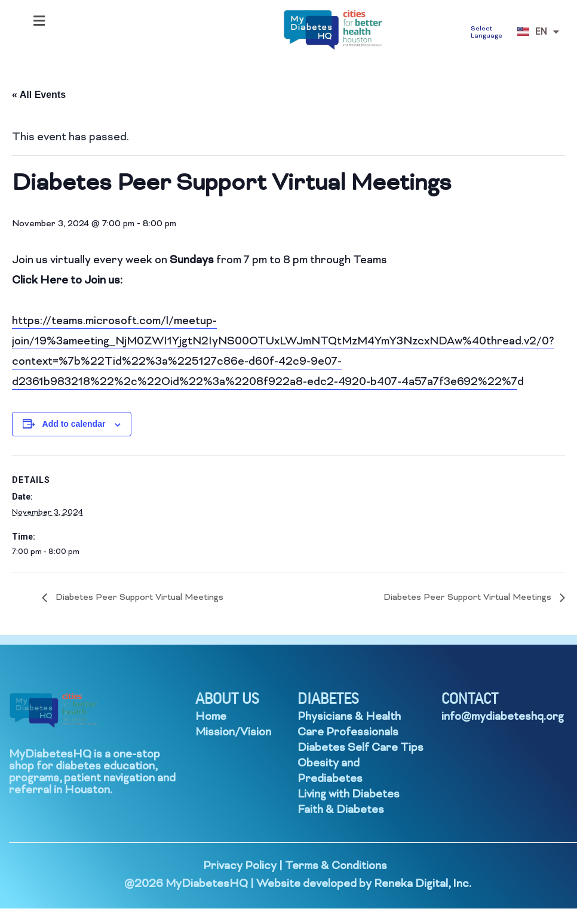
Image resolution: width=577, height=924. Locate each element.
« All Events (39, 95)
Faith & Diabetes (341, 810)
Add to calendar (74, 424)
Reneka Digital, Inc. (423, 884)
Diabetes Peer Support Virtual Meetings (138, 598)
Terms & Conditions (336, 866)
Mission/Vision (233, 733)
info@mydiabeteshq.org (503, 717)
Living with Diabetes (349, 795)
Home (211, 717)
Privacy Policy (240, 866)
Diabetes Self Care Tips (360, 748)
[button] (39, 21)
